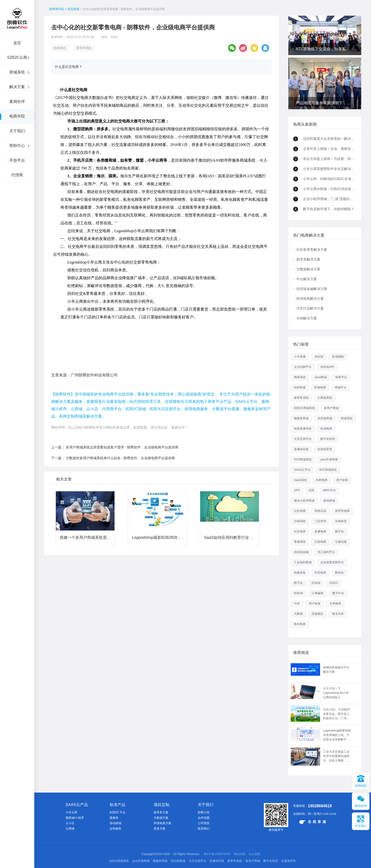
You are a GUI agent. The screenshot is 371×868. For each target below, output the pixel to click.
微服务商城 (301, 418)
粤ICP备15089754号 (217, 854)
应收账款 (317, 614)
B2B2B (298, 593)
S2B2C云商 (17, 57)
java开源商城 (329, 459)
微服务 (114, 818)
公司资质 (204, 823)
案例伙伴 (17, 102)
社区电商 (300, 511)
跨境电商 (320, 387)
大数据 (298, 614)
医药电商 (300, 624)
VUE (297, 603)
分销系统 (300, 521)
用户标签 (342, 480)
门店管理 (320, 521)
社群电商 (320, 542)
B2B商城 (300, 387)
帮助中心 (17, 146)
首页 (17, 43)
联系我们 (204, 829)
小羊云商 (71, 812)
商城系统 (17, 72)
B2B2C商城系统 (304, 408)
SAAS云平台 (302, 470)
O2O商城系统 (303, 459)
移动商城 (329, 501)
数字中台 (338, 593)
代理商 (17, 175)
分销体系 (341, 521)
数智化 (339, 573)
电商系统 (60, 48)
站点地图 (255, 854)
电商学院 (17, 116)
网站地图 (240, 854)
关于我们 (17, 131)
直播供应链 (301, 449)
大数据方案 (161, 818)
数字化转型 (328, 439)
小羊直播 (300, 357)
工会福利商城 (303, 562)
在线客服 (313, 822)
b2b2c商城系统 (119, 861)
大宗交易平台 (303, 439)
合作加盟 (204, 818)
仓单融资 (335, 603)
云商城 (70, 829)
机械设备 (300, 573)
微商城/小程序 (75, 818)
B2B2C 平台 (118, 812)
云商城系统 (325, 398)
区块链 (316, 583)
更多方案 (160, 829)
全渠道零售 (325, 449)
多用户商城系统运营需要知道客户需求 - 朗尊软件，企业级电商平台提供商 (122, 424)
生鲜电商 (322, 480)
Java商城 (320, 377)
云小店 (70, 823)
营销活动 (320, 511)
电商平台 (341, 377)
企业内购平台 (303, 367)
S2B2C (334, 583)
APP (297, 490)
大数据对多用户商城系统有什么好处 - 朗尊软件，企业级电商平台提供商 (120, 434)
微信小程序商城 (304, 501)
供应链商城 (325, 418)
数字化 (339, 531)
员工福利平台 (326, 552)
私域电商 (326, 429)
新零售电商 (342, 511)
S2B (311, 490)
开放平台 (17, 160)
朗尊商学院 (57, 9)
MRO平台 (329, 490)
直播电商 (320, 531)
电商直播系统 (303, 429)
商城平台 (341, 387)
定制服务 (116, 829)
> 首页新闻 (72, 9)
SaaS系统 (300, 480)
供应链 (319, 357)
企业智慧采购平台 (332, 562)
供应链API (327, 367)
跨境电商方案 (162, 823)
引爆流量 (341, 542)
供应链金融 (301, 552)
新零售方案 (161, 812)
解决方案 (17, 87)
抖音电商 (320, 573)
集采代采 (338, 614)
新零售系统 (84, 48)
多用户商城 (331, 408)
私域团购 (338, 357)
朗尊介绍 (204, 812)
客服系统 (300, 542)
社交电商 (300, 531)
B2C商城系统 (328, 470)
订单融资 (318, 593)
